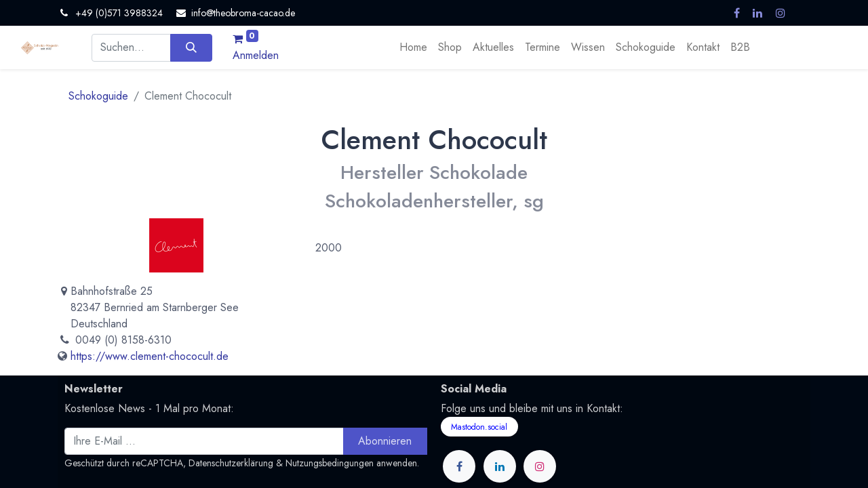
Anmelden (256, 55)
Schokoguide (98, 96)
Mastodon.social (479, 427)
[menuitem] (413, 47)
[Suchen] (191, 47)
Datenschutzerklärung (231, 463)
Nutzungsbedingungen (330, 463)
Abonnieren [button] (385, 441)
